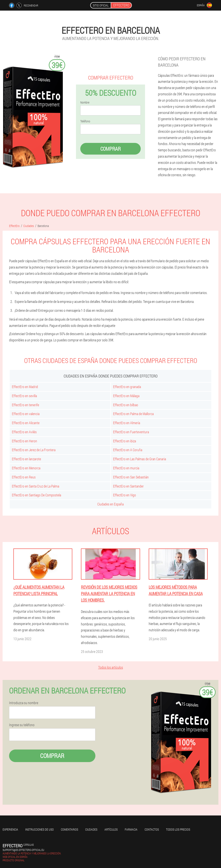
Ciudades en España (110, 504)
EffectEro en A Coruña (128, 450)
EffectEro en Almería (127, 423)
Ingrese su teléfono (22, 725)
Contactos (152, 829)
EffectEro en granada (127, 387)
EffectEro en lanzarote (26, 459)
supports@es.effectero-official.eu (23, 850)
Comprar (110, 149)
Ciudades (91, 829)
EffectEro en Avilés (24, 432)
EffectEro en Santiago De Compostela (36, 495)
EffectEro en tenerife (25, 405)
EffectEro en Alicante (26, 423)
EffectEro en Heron (24, 441)
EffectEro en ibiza (125, 441)
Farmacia (131, 829)
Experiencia (10, 829)
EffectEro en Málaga (126, 396)
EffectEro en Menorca (26, 468)
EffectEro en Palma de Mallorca (133, 414)
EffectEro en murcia (126, 468)
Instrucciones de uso (39, 829)
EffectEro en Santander (128, 486)
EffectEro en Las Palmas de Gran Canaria (140, 459)
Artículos (111, 829)
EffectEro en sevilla (24, 396)
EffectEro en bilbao (126, 405)
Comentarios (69, 829)
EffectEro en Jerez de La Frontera (34, 450)
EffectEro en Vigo (125, 495)
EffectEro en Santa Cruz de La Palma (36, 486)
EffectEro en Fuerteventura (131, 432)
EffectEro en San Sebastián (131, 477)
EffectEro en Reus (24, 477)
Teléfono (85, 121)
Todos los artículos (111, 667)
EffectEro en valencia (26, 414)
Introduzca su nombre (24, 703)
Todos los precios (178, 829)
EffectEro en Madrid (25, 387)
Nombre (85, 102)
